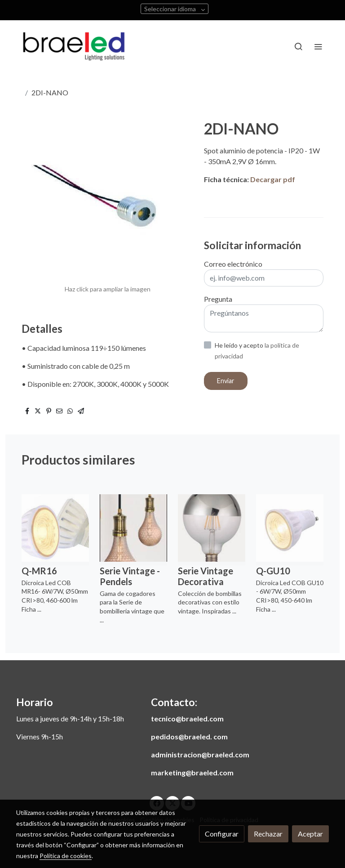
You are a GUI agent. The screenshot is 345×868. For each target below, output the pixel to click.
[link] (74, 47)
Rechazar (268, 834)
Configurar (222, 834)
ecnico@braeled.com (189, 718)
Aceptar (310, 834)
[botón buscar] (298, 46)
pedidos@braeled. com (189, 736)
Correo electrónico (233, 264)
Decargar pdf (273, 179)
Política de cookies (66, 856)
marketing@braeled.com (192, 772)
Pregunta (218, 299)
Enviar (226, 381)
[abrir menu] (318, 46)
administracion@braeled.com (200, 754)
